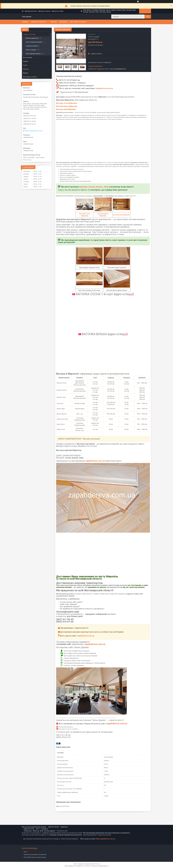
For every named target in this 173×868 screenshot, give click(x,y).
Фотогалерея (28, 57)
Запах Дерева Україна (33, 54)
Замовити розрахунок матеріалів (35, 854)
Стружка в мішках (32, 46)
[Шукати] (148, 17)
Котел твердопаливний (34, 42)
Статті (25, 65)
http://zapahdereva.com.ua (106, 839)
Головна (25, 22)
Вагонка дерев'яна (32, 38)
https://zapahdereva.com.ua (34, 131)
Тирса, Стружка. (31, 50)
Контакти (63, 22)
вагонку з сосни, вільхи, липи (94, 187)
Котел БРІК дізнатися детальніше (35, 857)
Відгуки (25, 73)
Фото (26, 852)
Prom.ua (97, 864)
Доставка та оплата (78, 22)
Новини (26, 61)
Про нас (54, 22)
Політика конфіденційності (100, 866)
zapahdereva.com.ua (104, 88)
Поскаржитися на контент (83, 866)
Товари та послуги (38, 22)
